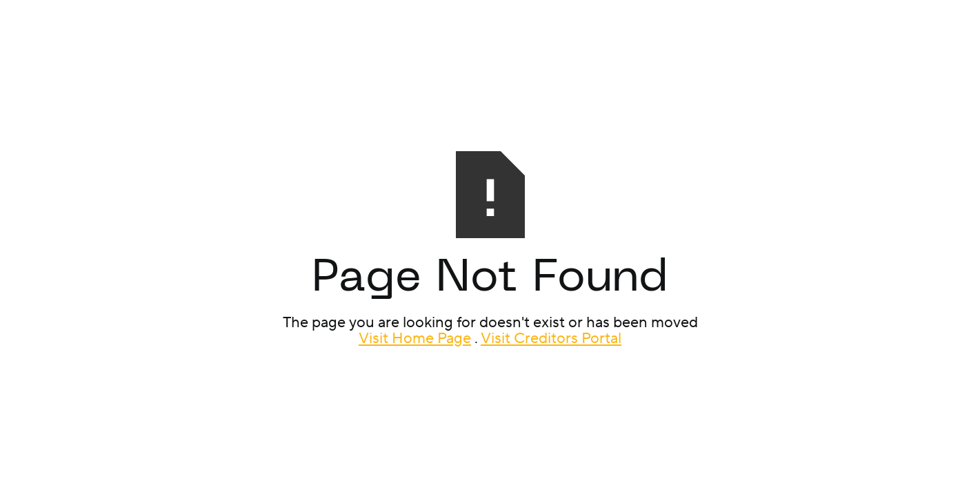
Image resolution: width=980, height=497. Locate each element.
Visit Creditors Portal (551, 338)
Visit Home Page (415, 338)
